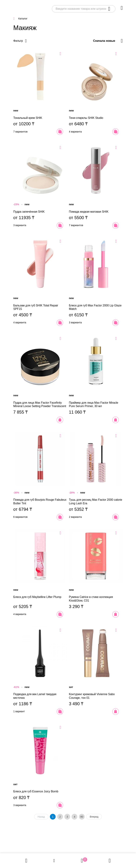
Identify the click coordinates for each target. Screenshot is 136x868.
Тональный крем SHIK (40, 92)
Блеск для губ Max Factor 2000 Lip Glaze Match (96, 282)
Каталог (23, 19)
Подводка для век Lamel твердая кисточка (40, 670)
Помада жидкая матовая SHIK (96, 186)
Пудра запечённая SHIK (40, 186)
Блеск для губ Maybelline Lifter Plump (40, 573)
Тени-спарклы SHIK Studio (96, 92)
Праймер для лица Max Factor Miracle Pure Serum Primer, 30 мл (96, 379)
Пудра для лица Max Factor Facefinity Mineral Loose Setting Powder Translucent (40, 379)
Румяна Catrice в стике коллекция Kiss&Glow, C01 (96, 573)
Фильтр (18, 41)
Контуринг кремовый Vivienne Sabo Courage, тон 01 (96, 670)
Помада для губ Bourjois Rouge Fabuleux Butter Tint (40, 476)
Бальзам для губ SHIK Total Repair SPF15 (40, 282)
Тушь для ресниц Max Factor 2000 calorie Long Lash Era (96, 476)
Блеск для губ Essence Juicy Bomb (40, 766)
